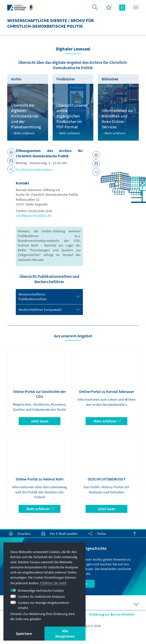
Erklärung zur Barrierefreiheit (112, 614)
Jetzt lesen (40, 421)
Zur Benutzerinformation (34, 170)
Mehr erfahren (107, 421)
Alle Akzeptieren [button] (65, 633)
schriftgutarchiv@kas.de (33, 216)
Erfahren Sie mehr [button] (53, 583)
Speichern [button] (24, 633)
